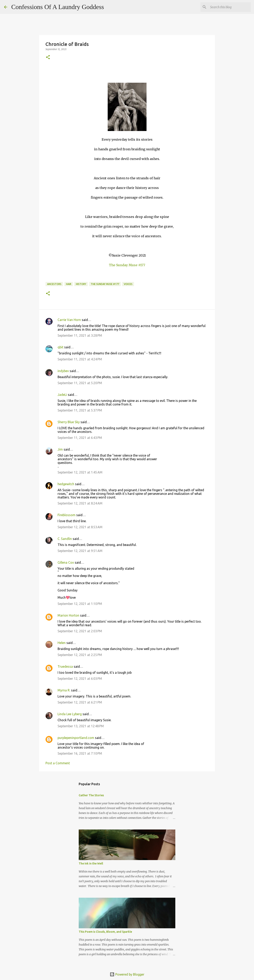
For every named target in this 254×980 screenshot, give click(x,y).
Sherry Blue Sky (69, 422)
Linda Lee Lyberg (70, 714)
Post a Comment (58, 763)
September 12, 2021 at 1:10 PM (80, 604)
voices (128, 284)
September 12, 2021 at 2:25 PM (80, 655)
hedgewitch (66, 484)
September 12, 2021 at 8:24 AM (80, 503)
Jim (60, 449)
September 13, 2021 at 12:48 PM (81, 726)
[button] (48, 57)
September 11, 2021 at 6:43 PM (80, 438)
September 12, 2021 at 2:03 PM (80, 631)
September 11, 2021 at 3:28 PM (80, 335)
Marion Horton (68, 615)
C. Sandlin (65, 539)
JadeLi (62, 395)
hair (69, 284)
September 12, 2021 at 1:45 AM (80, 472)
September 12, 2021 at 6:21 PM (80, 702)
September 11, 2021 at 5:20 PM (80, 383)
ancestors (54, 284)
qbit (60, 347)
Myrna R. (64, 690)
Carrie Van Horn (69, 320)
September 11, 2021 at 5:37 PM (80, 410)
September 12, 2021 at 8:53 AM (80, 527)
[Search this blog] (230, 7)
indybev (63, 371)
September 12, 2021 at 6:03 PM (80, 679)
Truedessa (65, 666)
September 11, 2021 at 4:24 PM (80, 359)
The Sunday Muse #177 (127, 265)
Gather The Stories (91, 795)
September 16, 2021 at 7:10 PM (80, 753)
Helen (62, 643)
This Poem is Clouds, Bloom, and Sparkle (105, 932)
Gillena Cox (66, 562)
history (81, 284)
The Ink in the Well (91, 863)
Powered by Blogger (127, 974)
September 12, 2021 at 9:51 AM (80, 551)
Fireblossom (67, 515)
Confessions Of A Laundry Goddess (58, 7)
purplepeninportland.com (76, 738)
